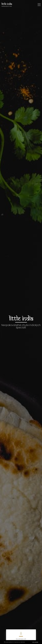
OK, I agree (35, 642)
